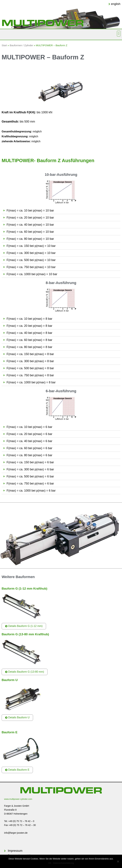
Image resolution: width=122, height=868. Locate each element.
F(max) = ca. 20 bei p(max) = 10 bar (30, 218)
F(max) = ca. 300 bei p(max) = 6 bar (30, 469)
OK (50, 863)
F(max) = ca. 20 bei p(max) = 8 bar (29, 326)
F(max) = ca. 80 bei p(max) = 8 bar (29, 347)
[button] (119, 34)
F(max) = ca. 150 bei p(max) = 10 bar (31, 246)
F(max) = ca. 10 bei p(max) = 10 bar (30, 211)
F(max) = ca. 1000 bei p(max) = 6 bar (31, 491)
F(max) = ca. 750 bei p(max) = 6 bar (30, 484)
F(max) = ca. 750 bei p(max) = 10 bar (31, 267)
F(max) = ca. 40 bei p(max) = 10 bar (30, 225)
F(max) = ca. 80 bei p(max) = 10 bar (30, 239)
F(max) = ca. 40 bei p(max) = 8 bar (29, 333)
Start (4, 45)
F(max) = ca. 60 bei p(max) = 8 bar (29, 340)
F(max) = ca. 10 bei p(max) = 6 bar (29, 427)
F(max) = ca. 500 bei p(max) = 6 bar (30, 476)
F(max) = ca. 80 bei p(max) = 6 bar (29, 455)
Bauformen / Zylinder (21, 45)
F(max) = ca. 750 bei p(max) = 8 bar (30, 375)
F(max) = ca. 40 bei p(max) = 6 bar (29, 441)
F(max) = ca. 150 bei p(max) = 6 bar (30, 462)
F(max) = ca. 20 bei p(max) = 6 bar (29, 434)
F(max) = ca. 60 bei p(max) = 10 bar (30, 232)
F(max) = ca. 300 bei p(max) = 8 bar (30, 361)
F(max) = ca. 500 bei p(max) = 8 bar (30, 368)
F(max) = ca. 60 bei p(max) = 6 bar (29, 448)
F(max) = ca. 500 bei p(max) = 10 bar (31, 260)
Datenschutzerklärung (63, 863)
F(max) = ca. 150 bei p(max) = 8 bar (30, 354)
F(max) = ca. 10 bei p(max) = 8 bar (29, 319)
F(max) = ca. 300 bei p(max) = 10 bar (31, 253)
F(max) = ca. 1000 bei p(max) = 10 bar (32, 274)
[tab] (61, 211)
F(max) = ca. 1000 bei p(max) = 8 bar (31, 382)
